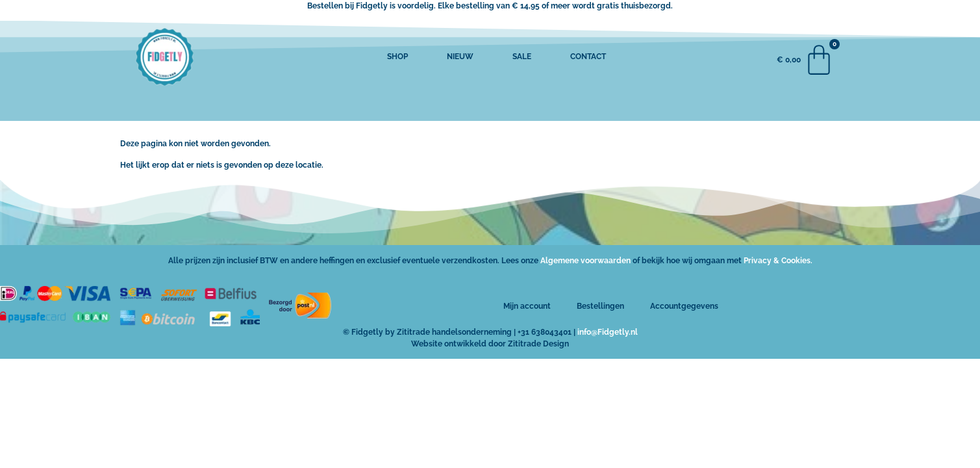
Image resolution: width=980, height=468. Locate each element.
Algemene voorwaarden (585, 261)
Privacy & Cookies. (778, 261)
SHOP (397, 57)
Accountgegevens (684, 306)
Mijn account (527, 306)
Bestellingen (600, 306)
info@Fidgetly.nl (608, 332)
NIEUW (460, 57)
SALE (522, 57)
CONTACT (588, 57)
